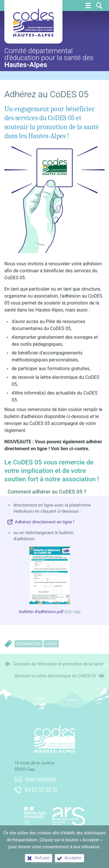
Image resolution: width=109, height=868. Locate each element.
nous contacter (41, 779)
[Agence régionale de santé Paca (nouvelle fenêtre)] (55, 814)
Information (28, 644)
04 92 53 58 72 (41, 790)
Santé (51, 644)
